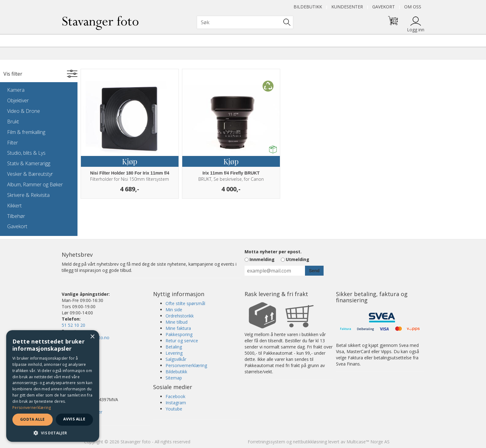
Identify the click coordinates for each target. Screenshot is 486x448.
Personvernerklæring (186, 365)
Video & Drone (24, 111)
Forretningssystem (266, 442)
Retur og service (182, 341)
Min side (174, 310)
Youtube (174, 409)
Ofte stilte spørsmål (185, 303)
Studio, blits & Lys (26, 153)
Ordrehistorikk (180, 316)
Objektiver (18, 100)
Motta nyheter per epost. (273, 252)
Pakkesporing (179, 334)
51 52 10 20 (73, 325)
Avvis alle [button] (74, 419)
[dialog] (53, 386)
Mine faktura (178, 328)
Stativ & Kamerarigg (29, 163)
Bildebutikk (308, 7)
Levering (174, 353)
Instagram (176, 403)
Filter (13, 143)
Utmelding (298, 259)
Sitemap (174, 378)
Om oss (413, 7)
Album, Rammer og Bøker (35, 184)
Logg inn (416, 30)
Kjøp (130, 161)
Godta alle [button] (33, 419)
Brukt (13, 122)
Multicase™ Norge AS (368, 442)
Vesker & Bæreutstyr (30, 174)
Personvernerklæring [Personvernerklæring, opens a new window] (32, 408)
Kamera (16, 90)
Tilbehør (16, 216)
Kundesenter (347, 7)
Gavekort (384, 7)
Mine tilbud (177, 322)
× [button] (92, 337)
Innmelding (262, 259)
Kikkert (14, 206)
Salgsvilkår (176, 359)
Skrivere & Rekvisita (28, 195)
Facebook (175, 396)
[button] (53, 433)
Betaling (174, 347)
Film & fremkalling (26, 132)
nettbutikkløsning (310, 442)
